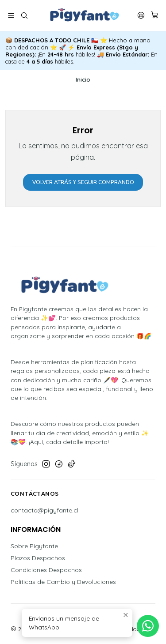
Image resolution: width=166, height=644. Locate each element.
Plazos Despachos (38, 558)
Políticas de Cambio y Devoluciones (63, 582)
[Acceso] (141, 15)
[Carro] (155, 15)
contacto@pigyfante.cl (44, 510)
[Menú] (11, 15)
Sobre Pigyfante (34, 546)
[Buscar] (24, 15)
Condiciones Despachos (46, 570)
